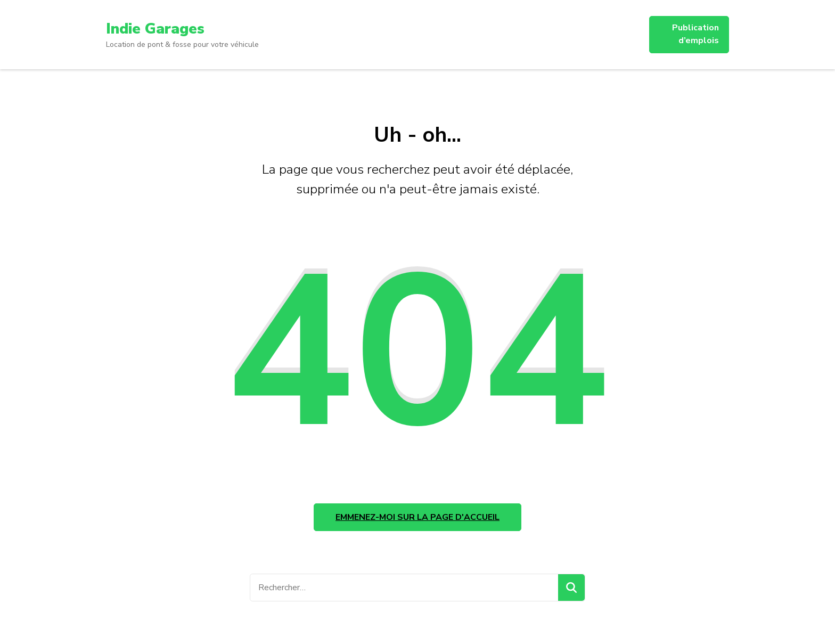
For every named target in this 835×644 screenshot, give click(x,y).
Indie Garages (155, 29)
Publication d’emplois (695, 34)
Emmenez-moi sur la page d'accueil (418, 517)
